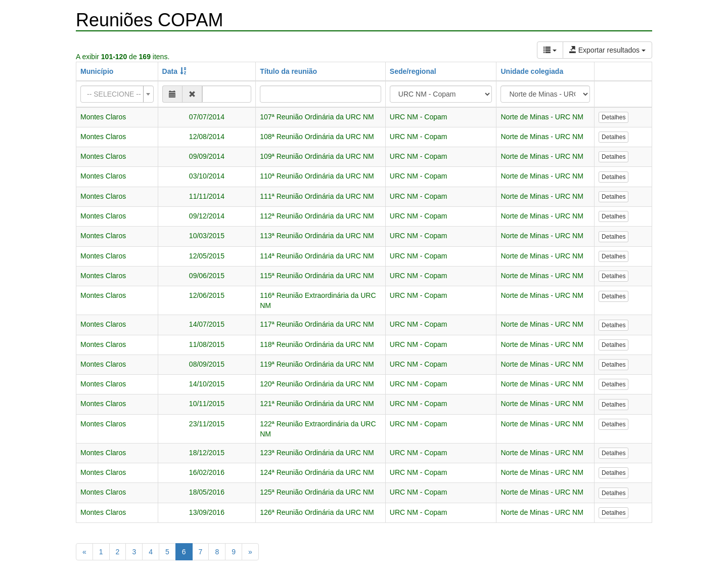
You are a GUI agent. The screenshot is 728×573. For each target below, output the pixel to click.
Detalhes (613, 117)
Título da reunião (288, 71)
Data (170, 71)
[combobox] (117, 94)
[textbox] (114, 94)
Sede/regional (413, 71)
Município (97, 71)
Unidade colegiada (532, 71)
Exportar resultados (607, 50)
